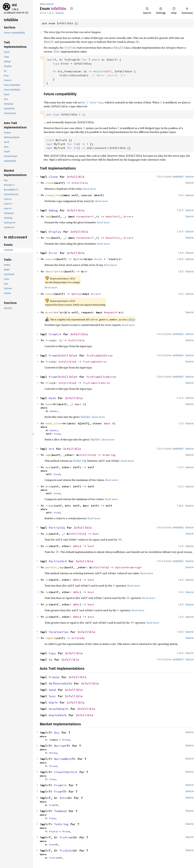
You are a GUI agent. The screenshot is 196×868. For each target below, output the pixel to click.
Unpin (53, 702)
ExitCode (78, 638)
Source (60, 13)
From (52, 334)
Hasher (54, 411)
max (48, 467)
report (50, 638)
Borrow (59, 746)
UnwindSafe (58, 715)
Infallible (76, 177)
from (49, 340)
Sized (57, 434)
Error (128, 216)
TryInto (66, 851)
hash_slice (54, 423)
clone (50, 183)
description (54, 271)
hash (49, 404)
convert (49, 4)
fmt (48, 216)
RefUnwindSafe (60, 683)
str (85, 271)
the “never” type (92, 102)
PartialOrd (58, 561)
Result (111, 216)
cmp (48, 455)
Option (78, 259)
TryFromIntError (100, 356)
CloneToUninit (66, 772)
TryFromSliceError (101, 377)
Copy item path (72, 8)
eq (47, 534)
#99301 (131, 320)
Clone (53, 177)
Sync (52, 696)
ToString (61, 824)
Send (52, 690)
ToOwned (60, 811)
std (14, 5)
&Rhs (76, 546)
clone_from (54, 195)
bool (96, 534)
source (50, 259)
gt (47, 604)
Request (110, 312)
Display (55, 232)
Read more (90, 189)
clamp (50, 506)
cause (50, 294)
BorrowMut (62, 759)
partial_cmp (54, 567)
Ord (51, 449)
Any (57, 733)
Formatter (84, 216)
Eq (51, 660)
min (48, 486)
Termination (59, 632)
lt (47, 580)
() (119, 216)
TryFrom (66, 837)
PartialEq (57, 528)
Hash (52, 398)
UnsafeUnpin (59, 709)
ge (47, 617)
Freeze (54, 677)
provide (51, 312)
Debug (53, 210)
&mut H (80, 404)
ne (47, 546)
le (47, 592)
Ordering (109, 455)
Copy (52, 653)
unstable (177, 177)
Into (63, 798)
